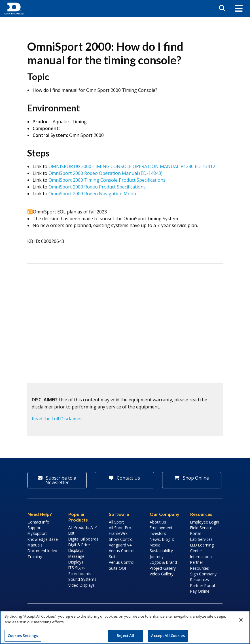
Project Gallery (163, 568)
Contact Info (38, 522)
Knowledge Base (43, 539)
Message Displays (76, 559)
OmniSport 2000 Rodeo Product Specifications (97, 187)
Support (35, 528)
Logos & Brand (163, 562)
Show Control (121, 539)
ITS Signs (77, 568)
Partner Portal (203, 585)
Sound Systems (82, 579)
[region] (125, 627)
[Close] (241, 620)
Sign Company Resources (203, 577)
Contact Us (124, 478)
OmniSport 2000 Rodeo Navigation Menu (92, 194)
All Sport (116, 522)
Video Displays (81, 585)
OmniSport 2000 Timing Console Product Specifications (107, 180)
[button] (239, 9)
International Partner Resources (201, 562)
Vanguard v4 (120, 545)
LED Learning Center (202, 548)
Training (35, 557)
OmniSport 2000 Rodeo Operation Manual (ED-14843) (105, 173)
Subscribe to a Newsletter (57, 480)
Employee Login (205, 522)
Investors (158, 533)
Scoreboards (80, 574)
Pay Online (200, 591)
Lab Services (201, 539)
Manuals (35, 545)
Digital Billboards (83, 539)
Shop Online (192, 478)
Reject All (125, 635)
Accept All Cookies (168, 635)
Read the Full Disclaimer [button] (57, 419)
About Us (158, 522)
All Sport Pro (120, 528)
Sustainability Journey (161, 553)
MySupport (37, 533)
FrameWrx (118, 533)
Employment (161, 528)
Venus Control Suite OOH (122, 565)
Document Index (42, 551)
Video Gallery (162, 574)
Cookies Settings (23, 635)
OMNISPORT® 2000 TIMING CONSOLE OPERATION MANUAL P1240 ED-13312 (132, 166)
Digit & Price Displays (79, 547)
